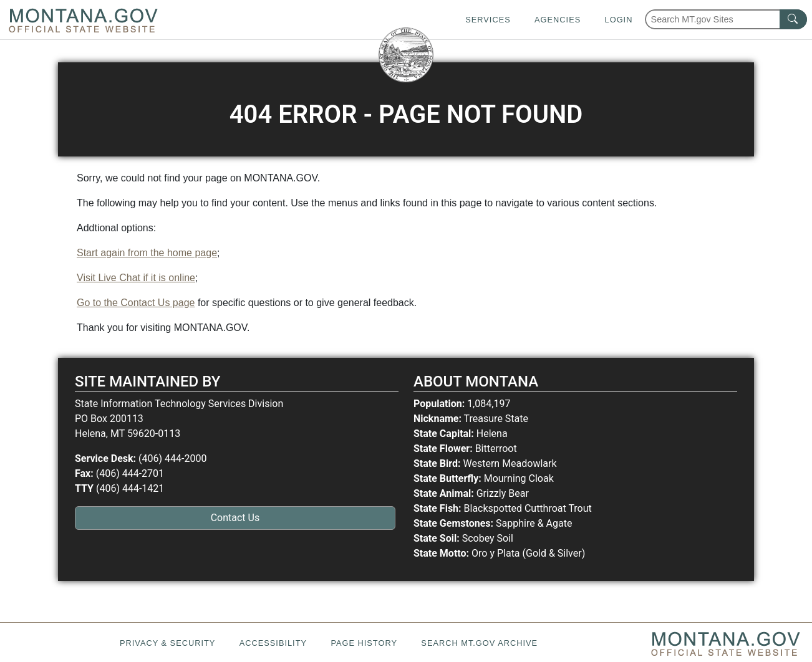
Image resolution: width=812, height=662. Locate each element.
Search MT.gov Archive (479, 643)
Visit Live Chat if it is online (136, 278)
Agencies (558, 20)
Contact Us (235, 518)
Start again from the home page (147, 253)
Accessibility (273, 643)
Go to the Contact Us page (136, 303)
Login (619, 20)
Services (488, 20)
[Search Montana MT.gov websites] (726, 19)
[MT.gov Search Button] (793, 19)
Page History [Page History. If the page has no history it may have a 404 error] (364, 643)
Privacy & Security (167, 643)
